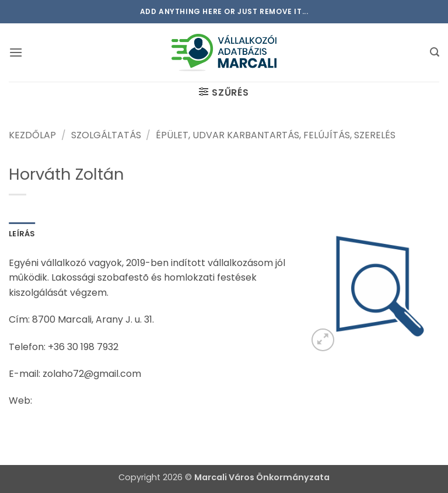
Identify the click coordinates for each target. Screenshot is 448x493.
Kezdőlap (32, 135)
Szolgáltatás (106, 135)
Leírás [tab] (22, 234)
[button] (16, 52)
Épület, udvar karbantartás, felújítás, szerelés (276, 135)
